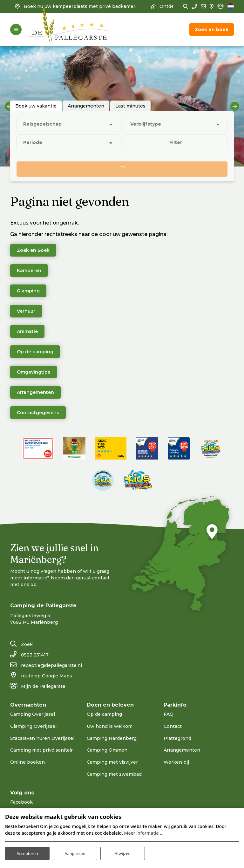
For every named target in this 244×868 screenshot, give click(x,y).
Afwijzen (123, 852)
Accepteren (27, 852)
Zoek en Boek (33, 250)
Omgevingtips (34, 372)
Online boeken (27, 762)
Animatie (27, 331)
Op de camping (35, 352)
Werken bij (176, 762)
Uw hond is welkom (110, 726)
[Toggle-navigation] (16, 29)
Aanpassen (75, 852)
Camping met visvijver (112, 762)
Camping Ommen (107, 750)
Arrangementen (35, 392)
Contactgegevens (38, 413)
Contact (173, 726)
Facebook (21, 802)
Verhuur (26, 311)
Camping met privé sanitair (41, 750)
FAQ (169, 714)
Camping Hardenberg (112, 738)
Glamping (28, 291)
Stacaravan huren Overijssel (42, 738)
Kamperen (29, 271)
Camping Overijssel (33, 714)
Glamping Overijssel (33, 726)
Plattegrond (177, 738)
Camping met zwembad (114, 774)
